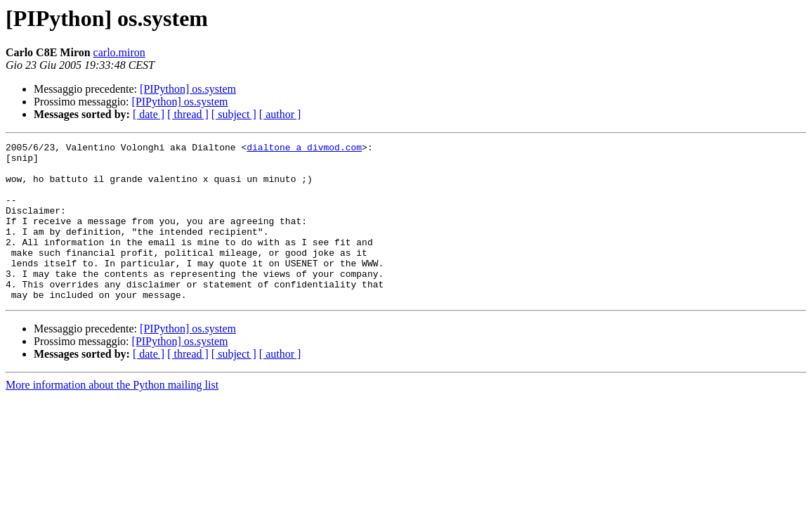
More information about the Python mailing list (112, 416)
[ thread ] (188, 114)
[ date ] (149, 114)
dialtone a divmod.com (304, 149)
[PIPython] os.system (188, 89)
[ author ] (280, 114)
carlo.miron (119, 52)
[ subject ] (234, 114)
